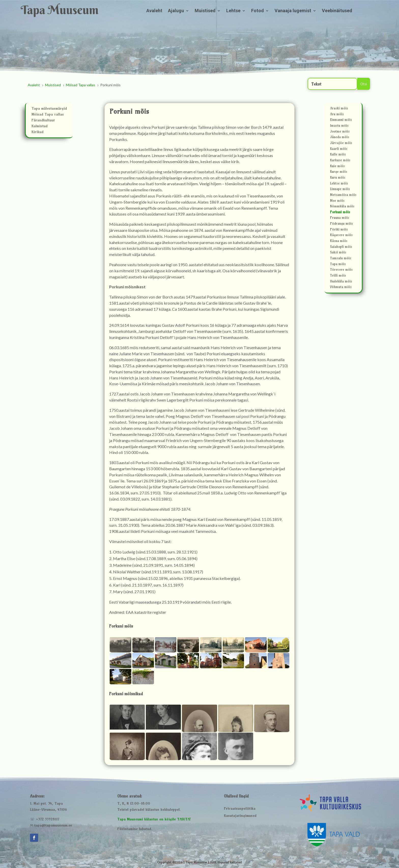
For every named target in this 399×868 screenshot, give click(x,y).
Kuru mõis (338, 178)
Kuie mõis (337, 167)
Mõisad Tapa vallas (48, 115)
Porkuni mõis (340, 213)
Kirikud (38, 133)
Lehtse (233, 11)
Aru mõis (337, 115)
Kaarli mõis (339, 150)
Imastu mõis (339, 126)
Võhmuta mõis (341, 288)
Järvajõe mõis (341, 144)
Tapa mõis (338, 265)
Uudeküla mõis (341, 282)
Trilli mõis (338, 276)
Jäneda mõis (340, 138)
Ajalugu (176, 11)
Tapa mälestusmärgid (49, 109)
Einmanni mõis (341, 120)
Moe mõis (337, 201)
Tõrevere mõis (341, 270)
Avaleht (154, 11)
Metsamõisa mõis (343, 196)
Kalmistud (40, 127)
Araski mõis (339, 109)
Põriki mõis (339, 230)
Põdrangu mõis (341, 224)
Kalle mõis (338, 155)
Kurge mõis (339, 172)
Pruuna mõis (340, 218)
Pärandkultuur (43, 121)
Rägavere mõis (341, 236)
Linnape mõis (340, 190)
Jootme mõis (340, 132)
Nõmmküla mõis (342, 207)
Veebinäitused (337, 11)
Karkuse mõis (340, 161)
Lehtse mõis (339, 184)
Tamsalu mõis (341, 259)
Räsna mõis (339, 242)
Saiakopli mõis (341, 247)
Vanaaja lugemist (293, 11)
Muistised (205, 11)
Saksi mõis (338, 253)
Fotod (258, 11)
